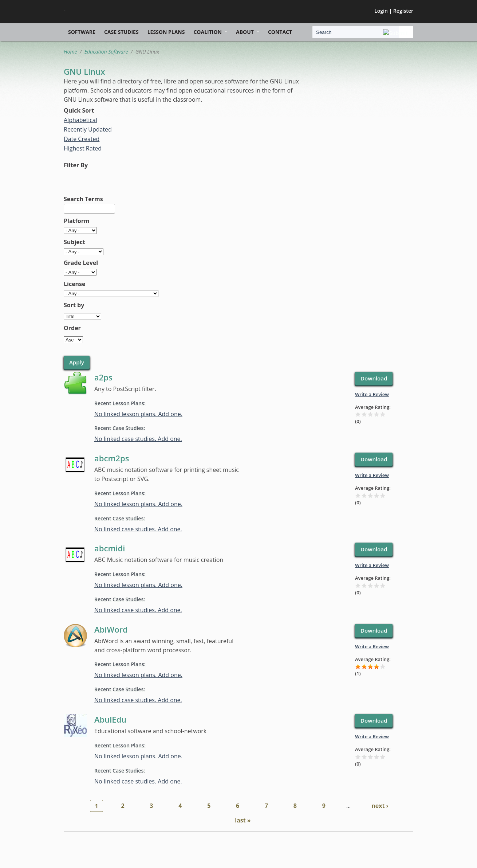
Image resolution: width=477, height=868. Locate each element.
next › (380, 806)
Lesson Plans (166, 32)
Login (381, 11)
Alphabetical (80, 120)
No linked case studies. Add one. (138, 439)
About (245, 32)
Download (374, 378)
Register (403, 11)
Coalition (208, 32)
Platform (77, 221)
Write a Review (372, 394)
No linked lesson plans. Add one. (138, 414)
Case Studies (121, 32)
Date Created (82, 139)
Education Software (106, 52)
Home (70, 52)
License (75, 284)
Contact (280, 32)
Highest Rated (83, 148)
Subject (74, 242)
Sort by (74, 305)
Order (72, 328)
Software (82, 32)
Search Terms (83, 199)
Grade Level (81, 263)
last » (243, 820)
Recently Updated (88, 129)
